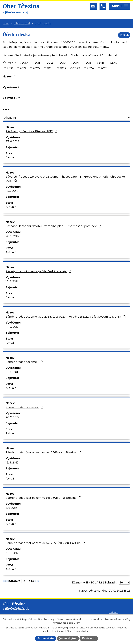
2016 (102, 63)
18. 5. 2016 (12, 191)
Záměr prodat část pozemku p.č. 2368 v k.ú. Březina (43, 453)
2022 (63, 68)
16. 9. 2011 (12, 281)
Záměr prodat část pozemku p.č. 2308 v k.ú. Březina (43, 498)
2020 (36, 68)
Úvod (6, 23)
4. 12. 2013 (12, 327)
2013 (63, 63)
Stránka (15, 581)
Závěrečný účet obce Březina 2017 (31, 131)
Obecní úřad (22, 23)
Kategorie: (10, 63)
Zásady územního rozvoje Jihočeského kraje (38, 271)
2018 (10, 68)
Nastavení (89, 638)
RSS (124, 35)
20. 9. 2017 (13, 236)
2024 (90, 68)
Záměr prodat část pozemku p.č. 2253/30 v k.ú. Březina (45, 543)
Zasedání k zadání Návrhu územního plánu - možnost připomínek (53, 226)
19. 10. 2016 (13, 372)
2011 (37, 63)
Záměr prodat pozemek (24, 362)
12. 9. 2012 (12, 463)
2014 (76, 63)
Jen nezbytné (68, 638)
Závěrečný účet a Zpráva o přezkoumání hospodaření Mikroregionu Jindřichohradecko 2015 (65, 179)
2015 (89, 63)
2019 (23, 68)
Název (8, 77)
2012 (50, 63)
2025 (104, 68)
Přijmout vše (46, 638)
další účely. (74, 623)
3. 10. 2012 (12, 553)
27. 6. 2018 (12, 141)
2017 (114, 63)
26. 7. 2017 (12, 417)
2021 (50, 68)
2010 (25, 63)
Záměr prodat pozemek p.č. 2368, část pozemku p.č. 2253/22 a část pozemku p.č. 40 (66, 317)
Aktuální (11, 157)
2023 (77, 68)
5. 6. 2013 (12, 508)
